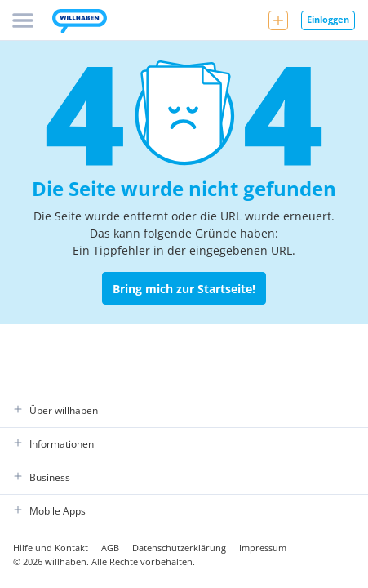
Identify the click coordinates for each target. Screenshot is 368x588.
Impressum (263, 548)
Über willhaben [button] (55, 411)
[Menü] (23, 20)
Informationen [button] (53, 444)
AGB (110, 548)
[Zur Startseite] (80, 23)
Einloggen (328, 19)
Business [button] (42, 478)
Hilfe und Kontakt (51, 548)
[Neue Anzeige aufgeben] (278, 20)
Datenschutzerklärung (179, 548)
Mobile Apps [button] (49, 511)
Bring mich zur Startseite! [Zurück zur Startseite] (184, 289)
